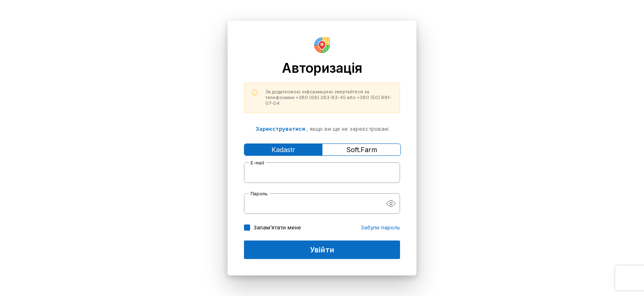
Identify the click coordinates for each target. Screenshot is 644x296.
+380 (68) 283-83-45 (321, 97)
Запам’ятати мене (277, 227)
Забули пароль (380, 227)
